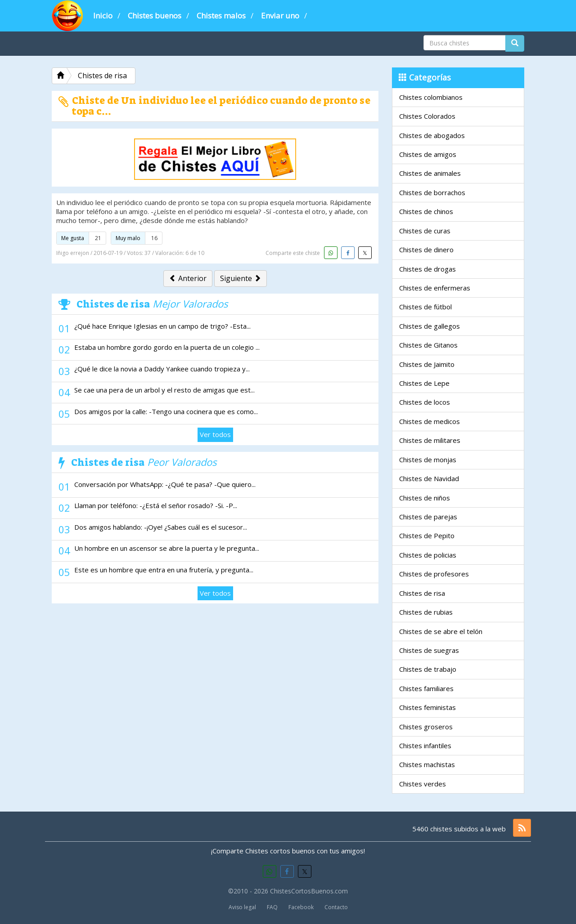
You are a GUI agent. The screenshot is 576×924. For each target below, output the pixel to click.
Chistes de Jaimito (427, 364)
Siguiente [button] (241, 278)
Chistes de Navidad (429, 478)
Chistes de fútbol (425, 307)
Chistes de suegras (429, 650)
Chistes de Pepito (427, 536)
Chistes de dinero (426, 250)
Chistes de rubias (426, 612)
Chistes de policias (428, 555)
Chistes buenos (155, 16)
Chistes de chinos (426, 211)
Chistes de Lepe (424, 383)
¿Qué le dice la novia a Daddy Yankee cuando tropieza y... (162, 369)
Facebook (301, 907)
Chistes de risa (422, 593)
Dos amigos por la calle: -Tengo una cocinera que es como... (166, 411)
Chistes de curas (425, 231)
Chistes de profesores (434, 574)
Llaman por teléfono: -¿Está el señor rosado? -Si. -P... (156, 505)
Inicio (103, 16)
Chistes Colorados (427, 116)
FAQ (272, 907)
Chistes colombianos (431, 97)
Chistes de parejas (428, 517)
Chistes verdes (423, 784)
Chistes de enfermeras (435, 288)
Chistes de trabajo (428, 669)
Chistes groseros (426, 727)
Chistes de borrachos (432, 192)
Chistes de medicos (430, 421)
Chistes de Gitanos (428, 345)
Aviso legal (242, 907)
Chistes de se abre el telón (441, 631)
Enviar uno (280, 16)
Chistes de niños (425, 498)
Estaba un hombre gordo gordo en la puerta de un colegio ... (167, 347)
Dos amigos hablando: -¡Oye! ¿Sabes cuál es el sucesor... (161, 527)
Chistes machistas (427, 764)
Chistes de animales (430, 173)
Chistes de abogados (432, 135)
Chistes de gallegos (430, 326)
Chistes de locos (425, 402)
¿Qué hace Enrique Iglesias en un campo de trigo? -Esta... (162, 326)
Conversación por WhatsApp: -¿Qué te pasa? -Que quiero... (165, 484)
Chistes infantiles (425, 745)
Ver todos (215, 434)
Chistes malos (221, 16)
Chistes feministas (427, 707)
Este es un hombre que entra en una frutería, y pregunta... (164, 570)
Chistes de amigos (428, 154)
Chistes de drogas (427, 269)
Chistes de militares (430, 440)
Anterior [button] (188, 278)
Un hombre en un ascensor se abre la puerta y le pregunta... (167, 548)
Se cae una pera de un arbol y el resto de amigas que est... (164, 390)
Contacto (336, 907)
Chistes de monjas (428, 460)
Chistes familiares (426, 688)
